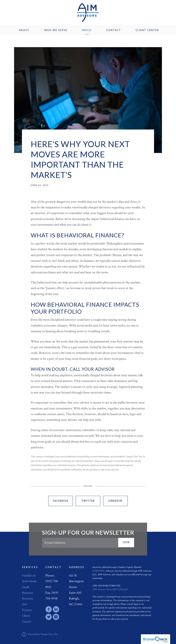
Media (87, 30)
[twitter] (49, 617)
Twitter (88, 501)
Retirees (27, 598)
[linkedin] (56, 609)
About (24, 30)
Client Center (147, 30)
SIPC (102, 571)
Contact (114, 30)
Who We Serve (56, 30)
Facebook (61, 501)
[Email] (80, 543)
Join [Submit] (126, 542)
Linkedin (115, 501)
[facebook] (49, 609)
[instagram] (56, 617)
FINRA (96, 571)
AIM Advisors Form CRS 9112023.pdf (110, 589)
